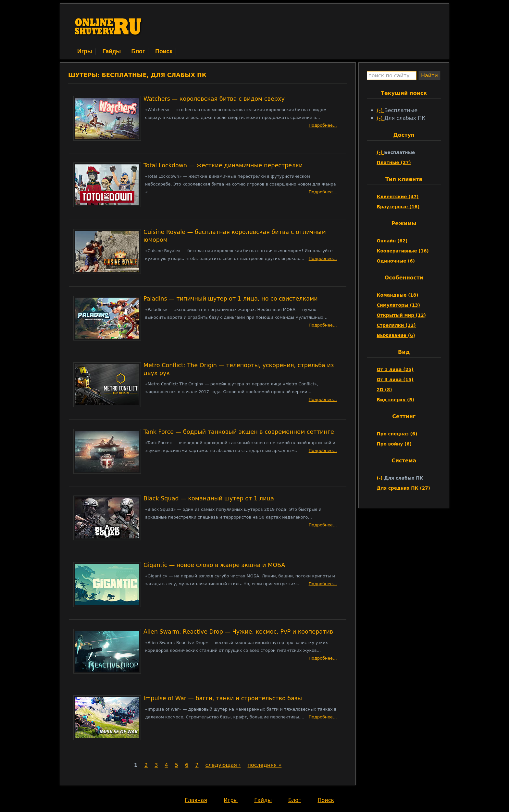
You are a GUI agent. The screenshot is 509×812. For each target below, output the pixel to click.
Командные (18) (397, 295)
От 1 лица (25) (395, 369)
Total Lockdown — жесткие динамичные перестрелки (223, 165)
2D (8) (384, 390)
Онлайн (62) (392, 241)
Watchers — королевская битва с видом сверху (214, 99)
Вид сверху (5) (395, 400)
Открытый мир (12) (401, 315)
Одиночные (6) (396, 261)
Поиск (164, 51)
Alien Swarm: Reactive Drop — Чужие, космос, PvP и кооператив (238, 632)
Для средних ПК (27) (403, 488)
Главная (196, 800)
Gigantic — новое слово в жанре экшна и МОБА (214, 565)
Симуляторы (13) (398, 305)
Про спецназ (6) (397, 434)
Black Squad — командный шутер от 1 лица (209, 498)
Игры (85, 51)
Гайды (112, 51)
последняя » (265, 765)
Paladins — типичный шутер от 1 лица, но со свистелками (231, 299)
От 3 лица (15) (395, 380)
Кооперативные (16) (403, 251)
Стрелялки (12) (396, 325)
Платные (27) (394, 162)
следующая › (223, 765)
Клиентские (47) (397, 197)
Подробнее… (323, 125)
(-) (380, 110)
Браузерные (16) (398, 207)
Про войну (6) (394, 444)
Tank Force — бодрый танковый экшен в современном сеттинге (239, 432)
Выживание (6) (396, 335)
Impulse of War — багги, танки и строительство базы (223, 698)
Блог (138, 51)
